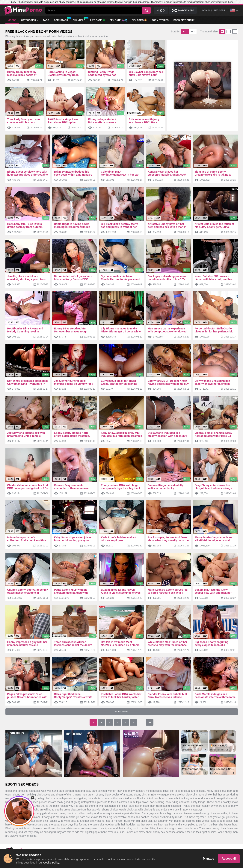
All (185, 31)
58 (150, 722)
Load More (121, 712)
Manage (209, 859)
